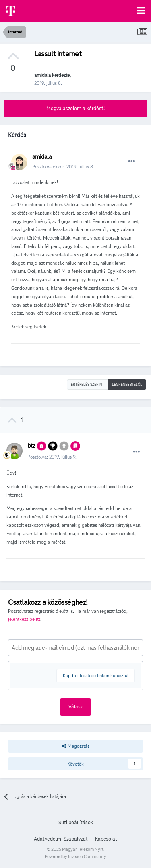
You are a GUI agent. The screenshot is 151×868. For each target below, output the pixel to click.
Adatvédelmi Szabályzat (61, 839)
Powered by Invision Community (75, 856)
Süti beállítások (76, 823)
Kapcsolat (106, 839)
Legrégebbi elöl (127, 385)
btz (31, 446)
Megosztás (76, 746)
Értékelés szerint (87, 385)
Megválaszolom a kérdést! (75, 108)
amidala (42, 75)
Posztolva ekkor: (63, 167)
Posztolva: (52, 457)
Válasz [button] (75, 707)
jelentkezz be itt (24, 619)
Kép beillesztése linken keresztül (96, 675)
